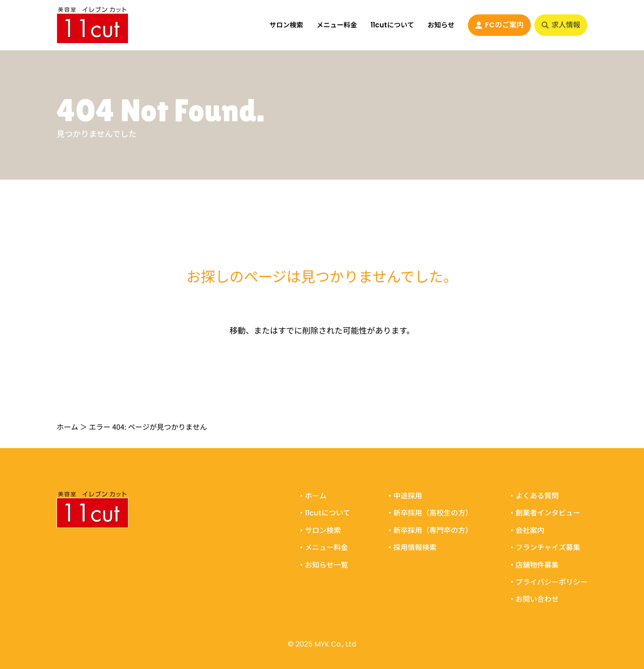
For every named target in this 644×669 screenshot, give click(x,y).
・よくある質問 (534, 496)
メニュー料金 (337, 25)
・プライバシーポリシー (548, 582)
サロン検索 (286, 25)
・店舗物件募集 (534, 565)
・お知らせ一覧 (323, 565)
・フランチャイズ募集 (544, 548)
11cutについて (392, 25)
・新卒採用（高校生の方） (429, 513)
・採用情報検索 (411, 548)
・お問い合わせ (534, 599)
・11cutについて (324, 513)
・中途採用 (404, 496)
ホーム (67, 427)
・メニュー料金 (323, 548)
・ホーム (312, 496)
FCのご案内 (499, 25)
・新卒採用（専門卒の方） (429, 530)
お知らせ (441, 25)
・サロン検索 (319, 530)
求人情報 (561, 25)
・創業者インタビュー (544, 513)
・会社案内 (526, 530)
